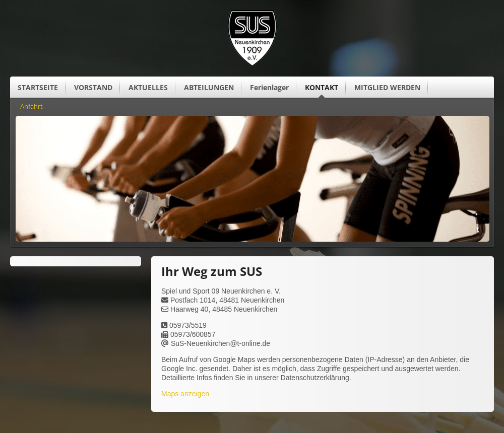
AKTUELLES (148, 87)
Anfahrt (31, 107)
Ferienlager (269, 87)
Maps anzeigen (185, 394)
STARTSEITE (38, 87)
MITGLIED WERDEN (387, 87)
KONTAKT (322, 87)
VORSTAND (93, 87)
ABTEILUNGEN (209, 87)
